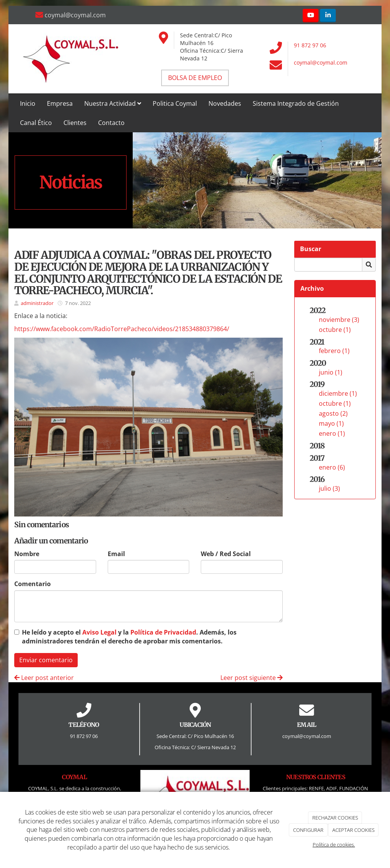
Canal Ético (36, 123)
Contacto (111, 123)
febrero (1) (334, 351)
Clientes (75, 123)
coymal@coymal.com (321, 62)
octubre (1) (335, 330)
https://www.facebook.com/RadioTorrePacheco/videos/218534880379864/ (122, 329)
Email (116, 554)
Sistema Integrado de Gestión (296, 103)
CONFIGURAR (308, 830)
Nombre (27, 554)
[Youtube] (311, 16)
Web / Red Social (226, 554)
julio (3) (329, 488)
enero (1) (332, 433)
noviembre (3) (339, 320)
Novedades (225, 103)
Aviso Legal (99, 632)
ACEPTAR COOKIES (353, 830)
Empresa (60, 103)
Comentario (32, 584)
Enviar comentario (46, 660)
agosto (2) (333, 413)
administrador (37, 303)
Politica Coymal (175, 103)
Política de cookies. (334, 845)
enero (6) (332, 467)
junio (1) (331, 372)
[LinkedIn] (328, 16)
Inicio (28, 103)
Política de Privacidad (163, 632)
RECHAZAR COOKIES (335, 818)
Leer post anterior (44, 678)
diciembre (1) (338, 393)
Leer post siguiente (252, 678)
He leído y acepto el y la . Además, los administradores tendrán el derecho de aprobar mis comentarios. (129, 637)
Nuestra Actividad (113, 103)
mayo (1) (331, 423)
